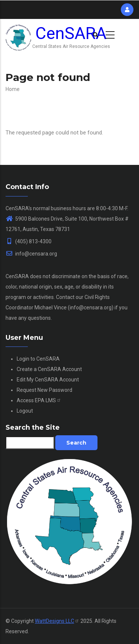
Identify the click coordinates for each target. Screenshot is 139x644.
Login (23, 359)
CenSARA (71, 33)
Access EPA (39, 400)
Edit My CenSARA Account (48, 380)
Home (13, 89)
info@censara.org (31, 254)
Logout (25, 411)
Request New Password (44, 390)
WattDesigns (57, 621)
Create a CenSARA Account (49, 369)
